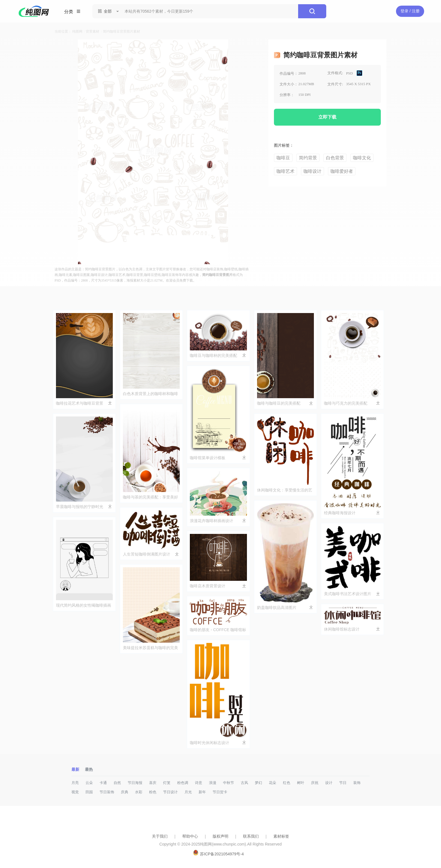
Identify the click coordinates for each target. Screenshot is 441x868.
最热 (89, 769)
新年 (202, 792)
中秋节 (229, 783)
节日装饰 (107, 792)
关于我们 (160, 836)
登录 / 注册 (410, 11)
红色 (287, 783)
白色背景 (335, 158)
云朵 (89, 783)
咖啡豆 (283, 158)
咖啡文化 (362, 158)
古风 (244, 783)
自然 (117, 783)
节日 (343, 783)
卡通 (103, 783)
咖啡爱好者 (342, 171)
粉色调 (183, 783)
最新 (75, 769)
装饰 (357, 783)
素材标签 (281, 836)
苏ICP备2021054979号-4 (222, 854)
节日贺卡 (220, 792)
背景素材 (93, 31)
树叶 (301, 783)
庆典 (125, 792)
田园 (89, 792)
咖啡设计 (312, 171)
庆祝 (315, 783)
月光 (188, 792)
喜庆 (153, 783)
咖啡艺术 (285, 171)
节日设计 (170, 792)
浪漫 (213, 783)
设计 (329, 783)
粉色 (153, 792)
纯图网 (77, 31)
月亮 (75, 783)
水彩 (139, 792)
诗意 (199, 783)
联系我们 (251, 836)
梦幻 (258, 783)
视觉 (75, 792)
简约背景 (308, 158)
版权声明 (220, 836)
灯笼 (167, 783)
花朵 (273, 783)
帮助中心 (190, 836)
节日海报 (135, 783)
